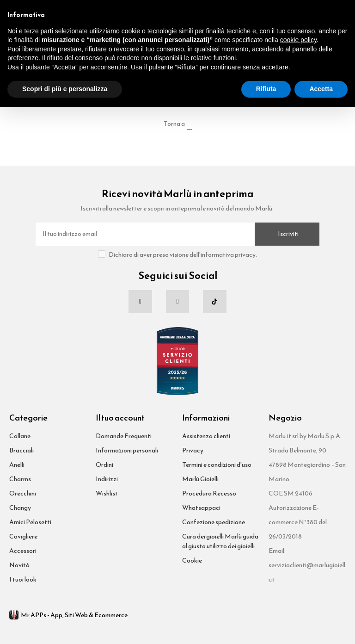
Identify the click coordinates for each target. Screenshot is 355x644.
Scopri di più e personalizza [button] (65, 89)
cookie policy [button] (298, 40)
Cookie (192, 560)
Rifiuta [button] (266, 89)
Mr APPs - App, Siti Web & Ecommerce (68, 615)
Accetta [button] (321, 89)
